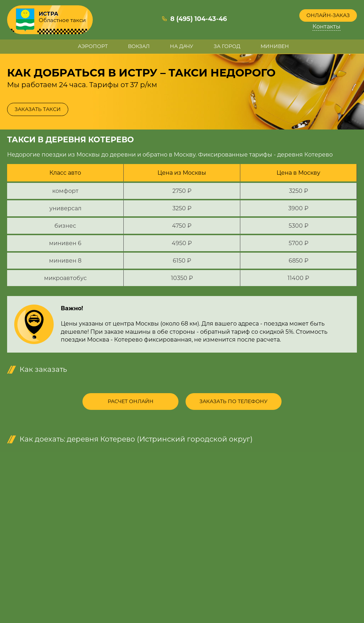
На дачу (182, 46)
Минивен (275, 46)
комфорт (65, 191)
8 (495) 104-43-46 (199, 19)
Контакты (326, 27)
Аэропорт (93, 46)
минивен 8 (65, 261)
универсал (65, 208)
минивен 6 (65, 243)
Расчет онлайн (131, 401)
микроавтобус (65, 278)
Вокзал (139, 46)
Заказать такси (38, 109)
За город (227, 46)
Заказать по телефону (234, 401)
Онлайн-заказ (328, 15)
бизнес (65, 226)
